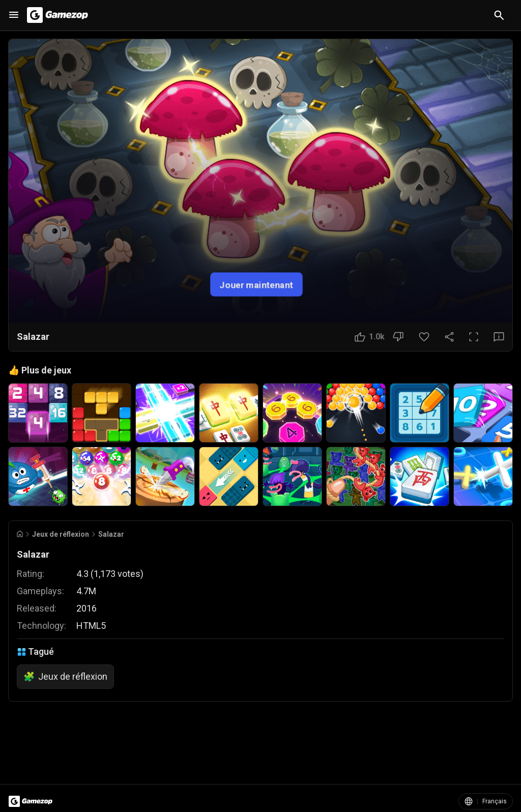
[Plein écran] (474, 337)
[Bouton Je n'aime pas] (398, 337)
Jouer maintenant (256, 284)
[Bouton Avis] (499, 337)
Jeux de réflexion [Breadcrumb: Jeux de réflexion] (61, 534)
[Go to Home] (20, 534)
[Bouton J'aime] (370, 337)
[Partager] (449, 337)
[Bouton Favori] (424, 337)
